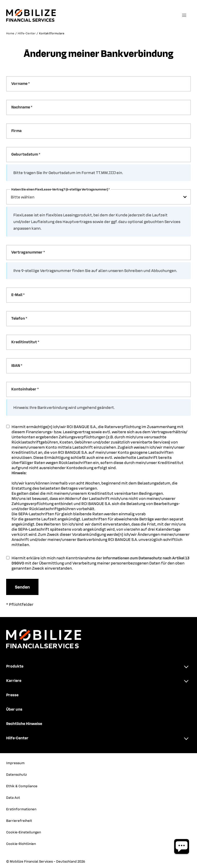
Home (10, 33)
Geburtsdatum (25, 154)
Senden (22, 587)
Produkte (15, 666)
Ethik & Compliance (22, 786)
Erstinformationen (21, 809)
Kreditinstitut (24, 342)
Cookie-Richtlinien (21, 844)
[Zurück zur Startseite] (91, 15)
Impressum (15, 763)
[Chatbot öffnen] (182, 846)
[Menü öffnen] (184, 15)
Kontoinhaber (24, 389)
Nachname (21, 107)
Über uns (14, 709)
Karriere (14, 680)
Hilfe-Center (27, 33)
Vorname (19, 83)
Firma (16, 130)
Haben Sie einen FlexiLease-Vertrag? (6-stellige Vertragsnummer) (60, 189)
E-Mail (17, 295)
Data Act (13, 797)
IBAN (16, 365)
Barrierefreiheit (19, 820)
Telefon (18, 318)
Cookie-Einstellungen (24, 832)
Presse (12, 695)
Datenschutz (17, 774)
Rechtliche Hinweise (24, 723)
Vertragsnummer (27, 252)
